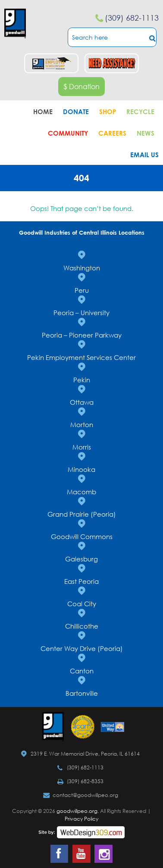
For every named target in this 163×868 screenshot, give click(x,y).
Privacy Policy (81, 819)
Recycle (140, 112)
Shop (108, 112)
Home (43, 112)
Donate (76, 112)
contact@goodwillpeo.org (85, 795)
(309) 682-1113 (132, 18)
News (146, 133)
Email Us (144, 155)
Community (68, 133)
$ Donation (81, 87)
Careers (112, 133)
